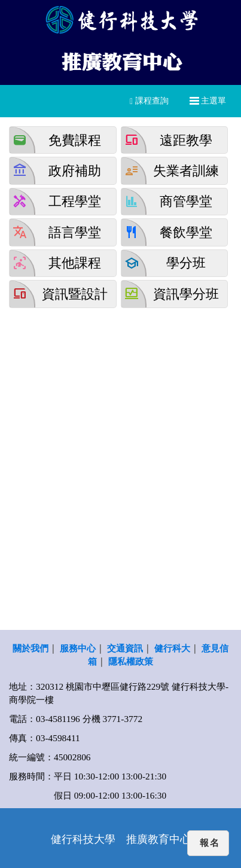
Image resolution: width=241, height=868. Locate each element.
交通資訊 (125, 648)
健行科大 (172, 648)
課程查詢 (149, 101)
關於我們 (30, 648)
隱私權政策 (131, 661)
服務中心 (78, 648)
